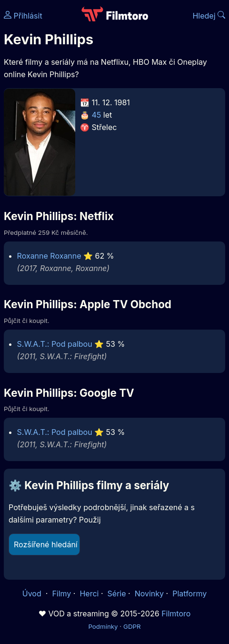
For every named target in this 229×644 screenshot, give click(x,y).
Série (117, 594)
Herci (89, 594)
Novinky (149, 594)
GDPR (132, 626)
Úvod (33, 594)
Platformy (189, 594)
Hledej (209, 16)
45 (97, 115)
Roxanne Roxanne (49, 256)
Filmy (61, 594)
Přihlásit (23, 16)
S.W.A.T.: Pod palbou (55, 344)
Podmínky (103, 626)
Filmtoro (176, 614)
